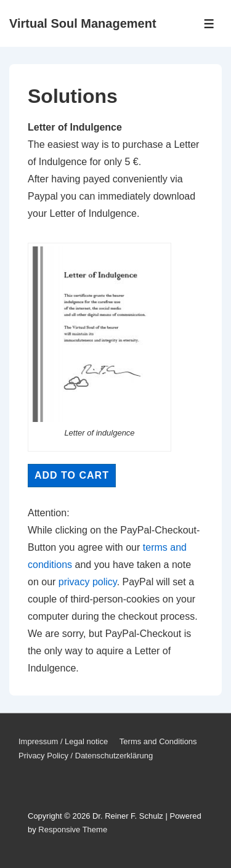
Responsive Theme (73, 829)
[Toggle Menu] (209, 24)
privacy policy (88, 582)
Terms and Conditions (158, 741)
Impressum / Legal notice (63, 741)
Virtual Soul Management (83, 23)
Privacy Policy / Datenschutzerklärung (86, 756)
